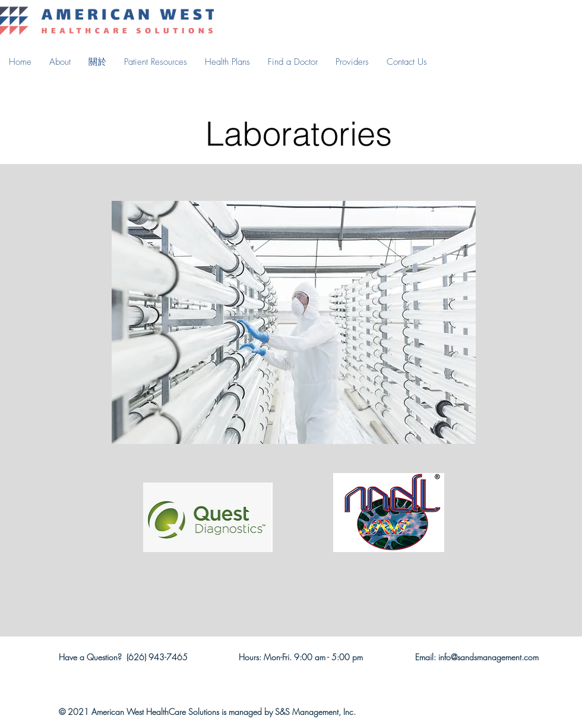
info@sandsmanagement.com (488, 657)
